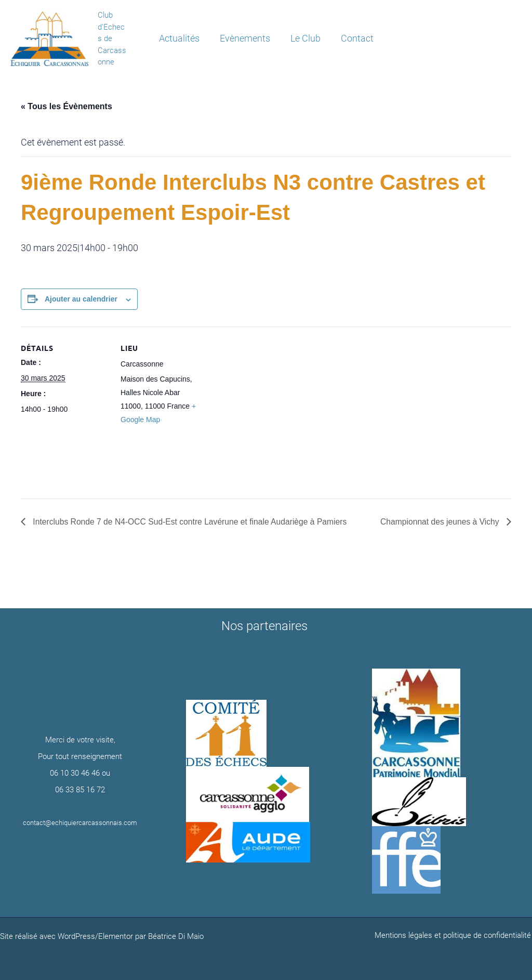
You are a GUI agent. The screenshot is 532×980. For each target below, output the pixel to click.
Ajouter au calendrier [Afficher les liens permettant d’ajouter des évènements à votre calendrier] (81, 299)
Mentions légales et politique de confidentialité (454, 935)
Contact (355, 38)
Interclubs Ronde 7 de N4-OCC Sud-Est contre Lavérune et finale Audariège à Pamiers (192, 522)
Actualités (181, 38)
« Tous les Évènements (66, 106)
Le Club (304, 38)
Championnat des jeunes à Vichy (440, 522)
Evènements (245, 38)
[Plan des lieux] (275, 398)
